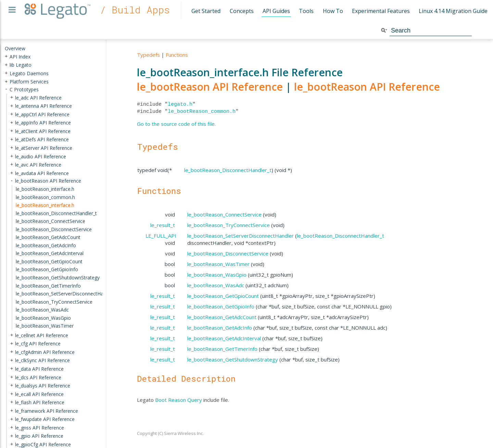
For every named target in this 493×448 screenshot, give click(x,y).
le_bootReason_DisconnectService (228, 253)
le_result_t (163, 225)
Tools (306, 11)
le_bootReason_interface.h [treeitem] (45, 205)
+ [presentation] (6, 56)
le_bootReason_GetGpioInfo (221, 306)
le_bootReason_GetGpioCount (223, 296)
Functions (177, 55)
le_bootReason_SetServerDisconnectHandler (241, 236)
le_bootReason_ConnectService (224, 214)
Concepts (242, 11)
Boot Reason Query (179, 400)
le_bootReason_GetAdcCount (222, 317)
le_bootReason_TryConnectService (229, 225)
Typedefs (148, 55)
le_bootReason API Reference (210, 87)
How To (333, 11)
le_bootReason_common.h (202, 111)
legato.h (180, 104)
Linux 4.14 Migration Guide (453, 11)
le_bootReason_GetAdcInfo (220, 328)
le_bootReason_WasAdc (216, 285)
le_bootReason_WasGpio (217, 275)
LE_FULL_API (161, 236)
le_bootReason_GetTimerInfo (222, 349)
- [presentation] (6, 89)
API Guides (276, 11)
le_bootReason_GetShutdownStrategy (233, 359)
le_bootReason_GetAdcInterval (224, 338)
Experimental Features (381, 11)
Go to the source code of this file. (176, 124)
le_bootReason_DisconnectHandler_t (228, 170)
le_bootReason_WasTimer (218, 264)
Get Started (206, 11)
